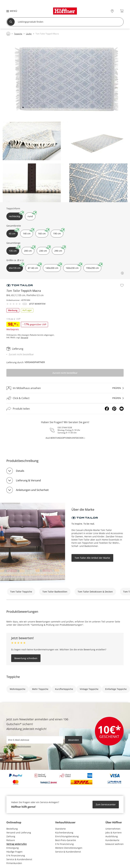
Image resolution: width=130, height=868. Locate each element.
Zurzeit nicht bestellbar (65, 373)
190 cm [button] (58, 232)
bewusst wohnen (115, 844)
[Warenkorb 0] (122, 11)
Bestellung (12, 829)
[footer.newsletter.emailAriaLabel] (35, 740)
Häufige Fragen (14, 852)
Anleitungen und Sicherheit (32, 490)
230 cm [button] (44, 250)
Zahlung (11, 836)
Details (20, 471)
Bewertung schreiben (26, 658)
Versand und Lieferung (19, 833)
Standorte (60, 829)
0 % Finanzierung (16, 855)
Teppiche (13, 677)
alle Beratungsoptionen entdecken (65, 438)
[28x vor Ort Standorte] (112, 11)
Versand (24, 338)
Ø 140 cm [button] (34, 267)
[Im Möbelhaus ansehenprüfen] (65, 388)
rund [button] (32, 215)
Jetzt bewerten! (37, 304)
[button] (10, 11)
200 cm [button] (29, 250)
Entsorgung (13, 848)
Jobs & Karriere (113, 833)
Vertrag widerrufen (17, 844)
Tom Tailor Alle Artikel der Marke (92, 558)
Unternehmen (113, 829)
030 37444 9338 (65, 428)
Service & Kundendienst (19, 859)
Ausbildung (112, 836)
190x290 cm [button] (94, 267)
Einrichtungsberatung (67, 836)
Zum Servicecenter (106, 804)
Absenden (74, 740)
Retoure (11, 840)
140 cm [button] (28, 232)
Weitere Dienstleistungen (69, 848)
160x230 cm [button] (73, 267)
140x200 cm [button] (53, 267)
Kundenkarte (112, 840)
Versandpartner (35, 362)
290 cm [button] (59, 250)
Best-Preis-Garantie (66, 840)
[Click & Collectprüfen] (65, 398)
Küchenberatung (64, 833)
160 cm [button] (43, 232)
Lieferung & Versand (28, 480)
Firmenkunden (14, 863)
